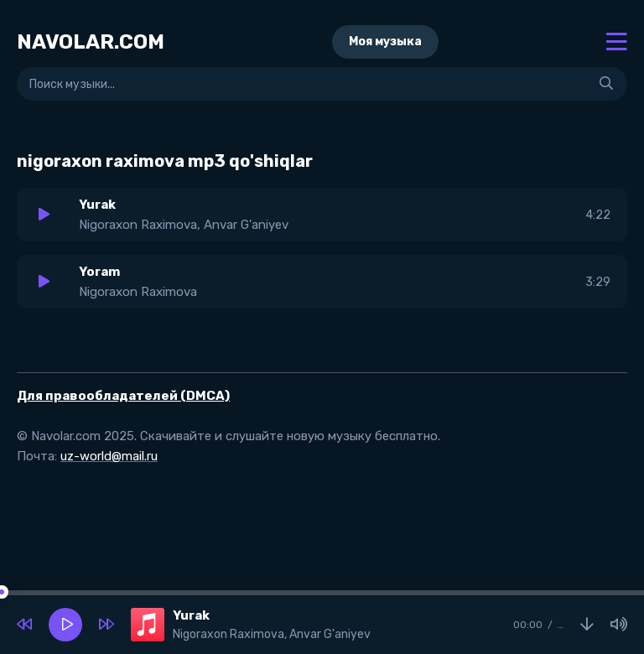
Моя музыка (385, 42)
